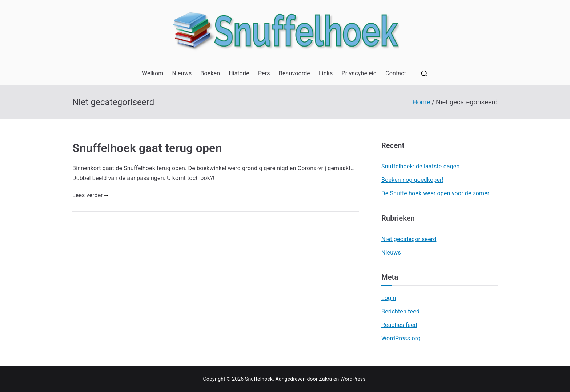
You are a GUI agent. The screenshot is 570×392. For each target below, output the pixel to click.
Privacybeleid (359, 73)
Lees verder (90, 195)
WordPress (353, 379)
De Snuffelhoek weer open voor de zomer (435, 193)
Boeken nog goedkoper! (412, 180)
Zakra (325, 379)
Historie (239, 73)
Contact (396, 73)
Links (326, 73)
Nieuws (182, 73)
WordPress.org (401, 338)
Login (389, 298)
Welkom (153, 73)
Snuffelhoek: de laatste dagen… (422, 166)
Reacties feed (399, 325)
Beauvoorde (294, 73)
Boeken (210, 73)
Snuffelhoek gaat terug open (147, 148)
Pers (264, 73)
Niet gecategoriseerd (409, 239)
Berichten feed (400, 311)
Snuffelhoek (259, 379)
